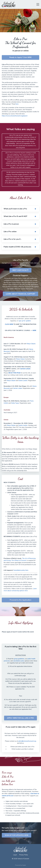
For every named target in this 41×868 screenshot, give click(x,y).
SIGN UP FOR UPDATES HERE (17, 835)
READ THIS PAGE (15, 373)
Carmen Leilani (25, 369)
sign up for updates (25, 321)
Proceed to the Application (20, 600)
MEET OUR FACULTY (20, 270)
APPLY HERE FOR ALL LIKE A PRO (20, 718)
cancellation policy (19, 661)
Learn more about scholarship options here (20, 590)
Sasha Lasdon (23, 381)
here (17, 104)
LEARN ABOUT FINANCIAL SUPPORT (20, 294)
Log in (15, 855)
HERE (34, 330)
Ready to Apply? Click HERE (20, 57)
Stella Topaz (15, 403)
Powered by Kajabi (20, 865)
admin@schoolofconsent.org (27, 741)
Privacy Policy (24, 855)
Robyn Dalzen (31, 344)
